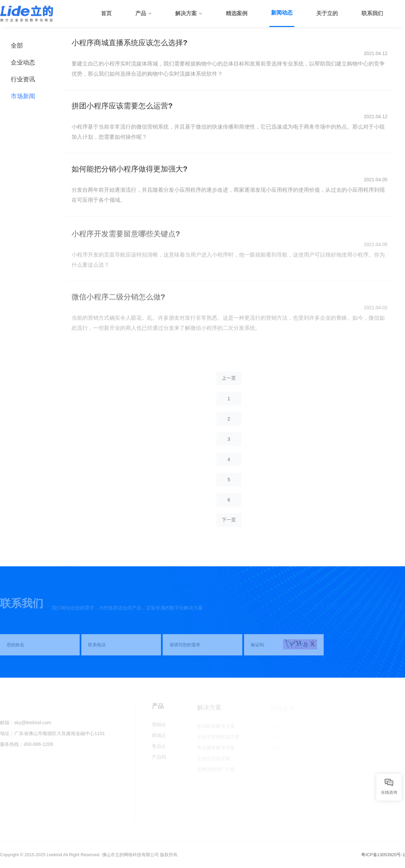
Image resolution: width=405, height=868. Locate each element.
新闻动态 (282, 13)
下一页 (229, 522)
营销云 (159, 727)
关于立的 (327, 13)
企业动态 (23, 63)
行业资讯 (23, 80)
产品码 (159, 759)
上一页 (229, 380)
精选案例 (237, 13)
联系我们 (372, 13)
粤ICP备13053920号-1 (383, 855)
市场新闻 (23, 97)
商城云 (159, 738)
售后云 (159, 749)
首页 (106, 13)
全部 (17, 46)
